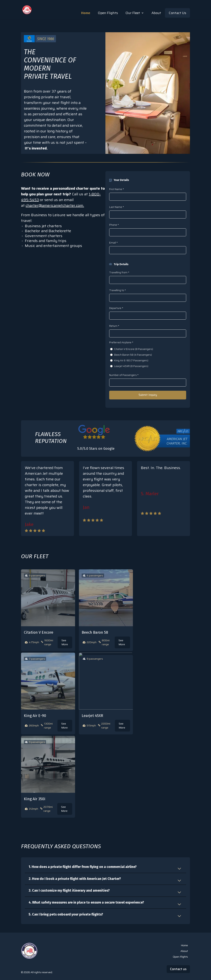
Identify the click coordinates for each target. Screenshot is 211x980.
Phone (114, 225)
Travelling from (119, 272)
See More (65, 642)
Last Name (116, 207)
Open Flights (108, 13)
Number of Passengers (124, 375)
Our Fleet (133, 13)
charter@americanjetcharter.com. (55, 205)
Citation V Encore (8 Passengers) (134, 349)
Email (113, 243)
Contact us (178, 969)
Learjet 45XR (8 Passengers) (131, 366)
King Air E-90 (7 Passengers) (131, 360)
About (156, 13)
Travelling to (117, 290)
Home (86, 13)
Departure (116, 308)
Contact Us (177, 13)
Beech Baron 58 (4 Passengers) (133, 355)
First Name (116, 189)
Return (114, 326)
